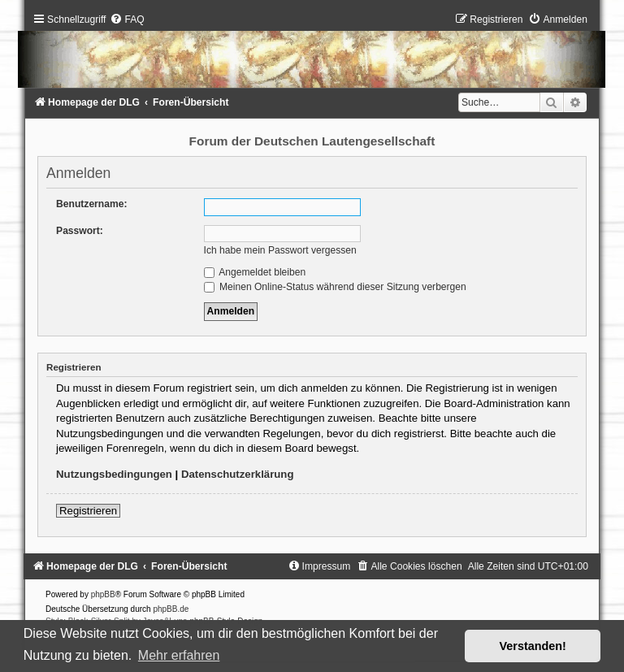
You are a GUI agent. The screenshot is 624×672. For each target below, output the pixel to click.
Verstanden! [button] (533, 646)
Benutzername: (91, 204)
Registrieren (88, 511)
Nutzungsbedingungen (114, 474)
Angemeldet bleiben (255, 272)
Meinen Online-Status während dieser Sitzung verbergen (335, 287)
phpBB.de (171, 609)
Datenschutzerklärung (238, 474)
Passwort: (80, 231)
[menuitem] (127, 20)
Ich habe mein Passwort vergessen (280, 250)
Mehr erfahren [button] (179, 655)
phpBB (103, 594)
